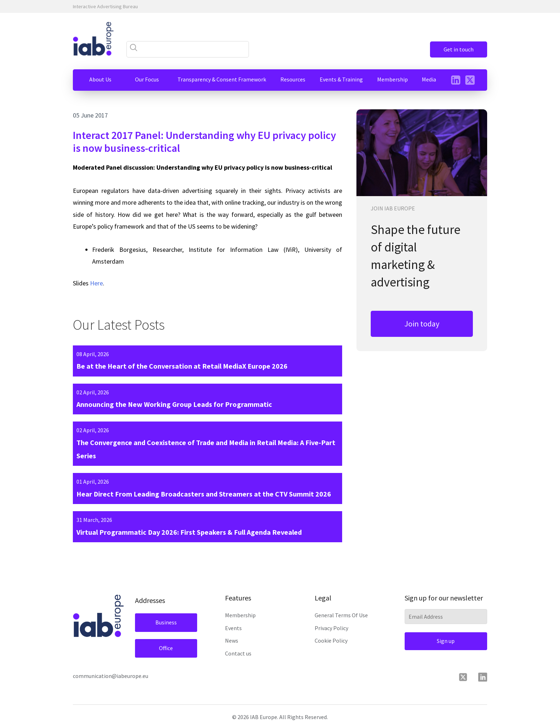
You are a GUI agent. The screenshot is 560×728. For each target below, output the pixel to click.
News (232, 640)
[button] (100, 80)
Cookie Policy (331, 640)
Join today (422, 324)
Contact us (238, 653)
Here (96, 283)
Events (233, 628)
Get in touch (459, 49)
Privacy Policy (331, 628)
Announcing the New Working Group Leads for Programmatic (174, 404)
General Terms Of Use (341, 615)
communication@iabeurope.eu (111, 676)
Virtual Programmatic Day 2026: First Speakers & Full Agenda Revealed (189, 532)
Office (166, 648)
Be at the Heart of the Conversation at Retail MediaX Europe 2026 (182, 366)
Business (166, 622)
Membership (240, 615)
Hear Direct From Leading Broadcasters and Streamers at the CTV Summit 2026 (204, 494)
